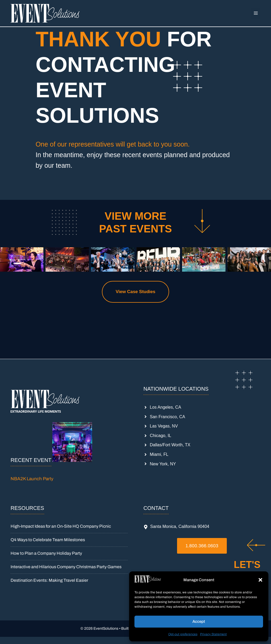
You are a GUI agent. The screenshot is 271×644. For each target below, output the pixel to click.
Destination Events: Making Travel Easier (49, 580)
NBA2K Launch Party (32, 479)
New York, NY (163, 464)
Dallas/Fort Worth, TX (170, 445)
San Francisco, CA (167, 417)
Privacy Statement (213, 634)
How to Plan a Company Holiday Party (46, 553)
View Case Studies (135, 292)
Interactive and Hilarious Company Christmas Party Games (66, 567)
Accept (199, 621)
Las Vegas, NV (164, 426)
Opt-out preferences (183, 634)
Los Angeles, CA (165, 407)
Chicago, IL (161, 436)
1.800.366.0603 (202, 546)
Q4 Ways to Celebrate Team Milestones (48, 540)
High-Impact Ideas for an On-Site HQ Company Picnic (61, 526)
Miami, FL (159, 454)
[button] (260, 580)
